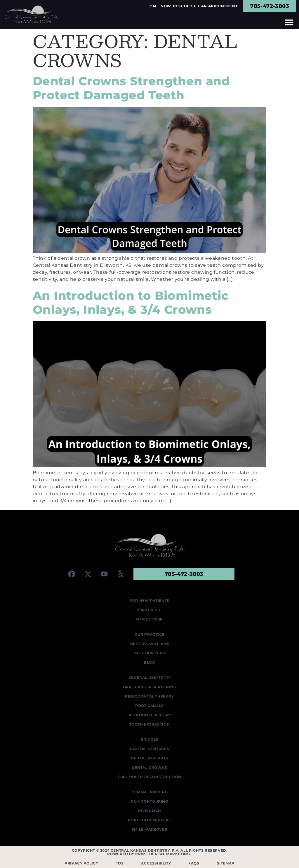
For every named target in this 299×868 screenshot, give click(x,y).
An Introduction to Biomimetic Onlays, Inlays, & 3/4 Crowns (131, 303)
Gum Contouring (149, 801)
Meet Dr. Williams (149, 644)
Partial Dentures (150, 749)
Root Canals (149, 706)
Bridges (149, 739)
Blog (149, 662)
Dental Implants (149, 758)
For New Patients (149, 601)
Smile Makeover (149, 829)
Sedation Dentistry (150, 715)
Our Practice (149, 634)
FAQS (194, 863)
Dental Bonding (149, 792)
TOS (120, 863)
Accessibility (156, 863)
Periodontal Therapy (149, 696)
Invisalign (149, 811)
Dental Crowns (149, 767)
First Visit (149, 610)
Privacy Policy (81, 863)
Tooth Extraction (150, 724)
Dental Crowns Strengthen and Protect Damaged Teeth (131, 88)
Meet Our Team (150, 653)
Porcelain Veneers (149, 820)
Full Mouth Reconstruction (149, 777)
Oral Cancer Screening (150, 687)
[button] (289, 22)
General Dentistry (149, 678)
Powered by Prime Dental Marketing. (150, 854)
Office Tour (149, 619)
